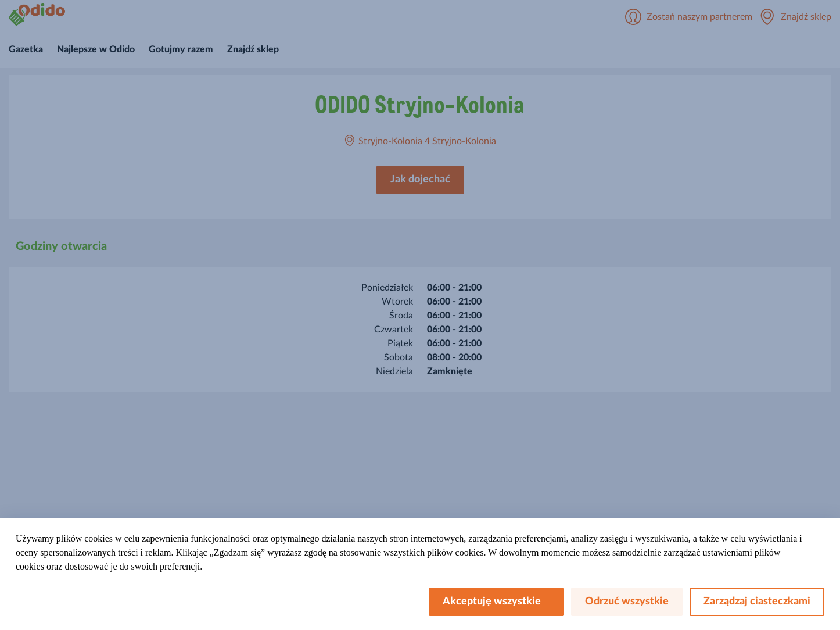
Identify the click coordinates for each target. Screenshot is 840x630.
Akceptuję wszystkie (496, 602)
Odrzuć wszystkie (627, 602)
